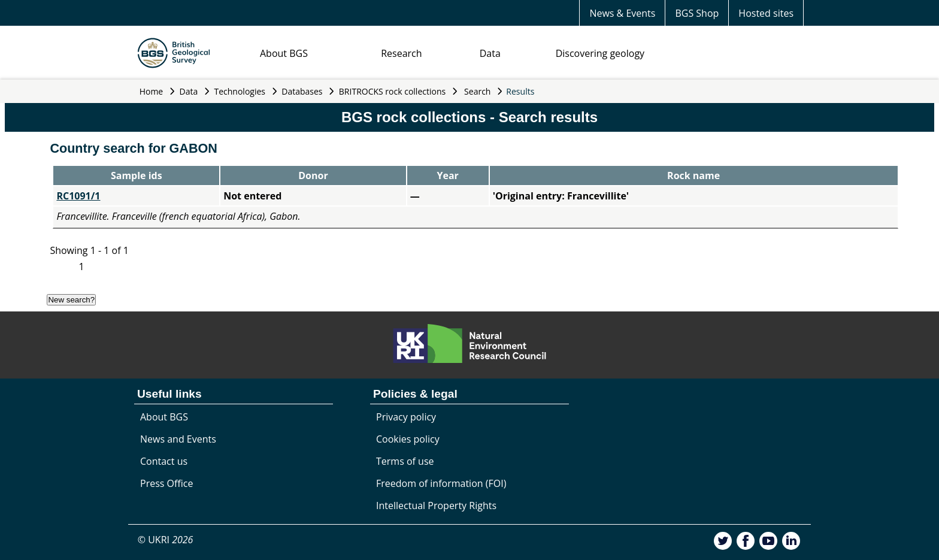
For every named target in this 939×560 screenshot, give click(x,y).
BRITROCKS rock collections (392, 91)
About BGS (284, 53)
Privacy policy (406, 417)
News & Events (622, 13)
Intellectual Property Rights (436, 505)
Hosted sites (766, 13)
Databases (302, 91)
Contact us (164, 461)
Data (490, 53)
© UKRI (166, 540)
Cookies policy (408, 439)
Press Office (166, 483)
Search (477, 91)
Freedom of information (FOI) (441, 483)
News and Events (178, 439)
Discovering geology (600, 53)
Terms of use (405, 461)
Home (152, 91)
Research (401, 53)
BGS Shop (697, 13)
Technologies (240, 91)
